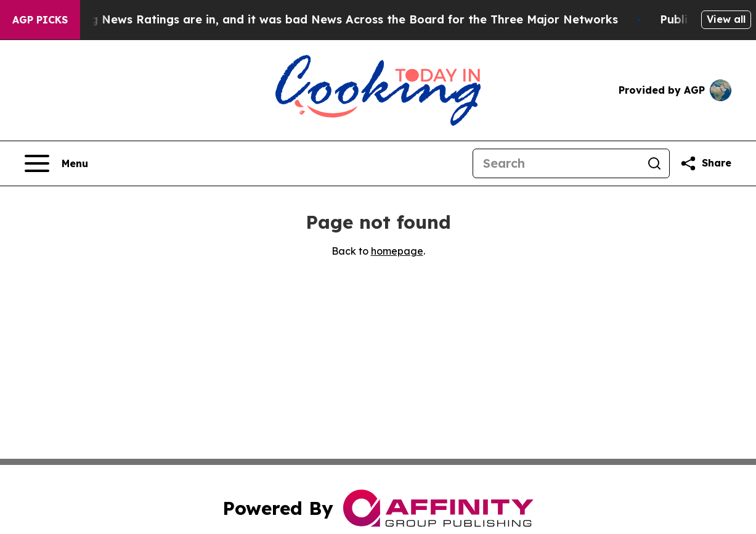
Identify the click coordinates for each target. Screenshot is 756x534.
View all (726, 19)
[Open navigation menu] (56, 163)
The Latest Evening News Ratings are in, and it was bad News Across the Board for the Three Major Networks (317, 19)
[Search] (556, 163)
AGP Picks (40, 20)
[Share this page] (705, 163)
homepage (397, 251)
